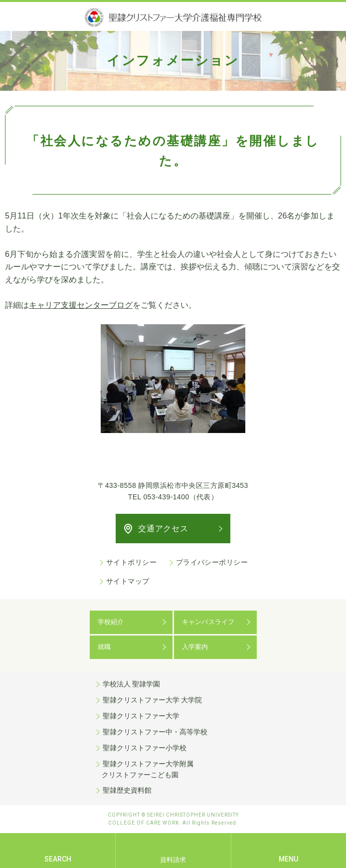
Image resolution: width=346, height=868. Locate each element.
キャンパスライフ (208, 622)
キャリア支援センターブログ (81, 305)
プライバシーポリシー (212, 562)
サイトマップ (128, 581)
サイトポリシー (131, 562)
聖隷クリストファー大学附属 (173, 770)
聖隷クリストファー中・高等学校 (155, 732)
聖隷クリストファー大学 (141, 716)
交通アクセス (163, 529)
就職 (104, 647)
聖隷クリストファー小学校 (145, 748)
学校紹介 (111, 622)
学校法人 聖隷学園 (132, 684)
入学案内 (195, 647)
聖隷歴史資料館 (127, 790)
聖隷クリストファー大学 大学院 (153, 700)
